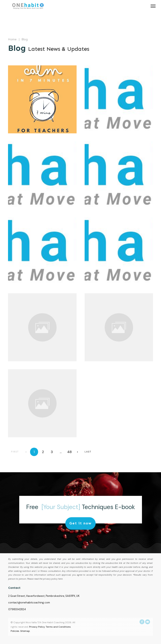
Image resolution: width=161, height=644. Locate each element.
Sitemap (25, 631)
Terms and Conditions (58, 627)
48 (69, 452)
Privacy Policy (37, 627)
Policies (15, 631)
